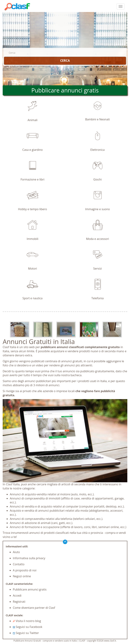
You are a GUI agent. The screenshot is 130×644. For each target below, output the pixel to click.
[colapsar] (121, 6)
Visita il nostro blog (27, 621)
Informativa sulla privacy (29, 558)
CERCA (65, 61)
